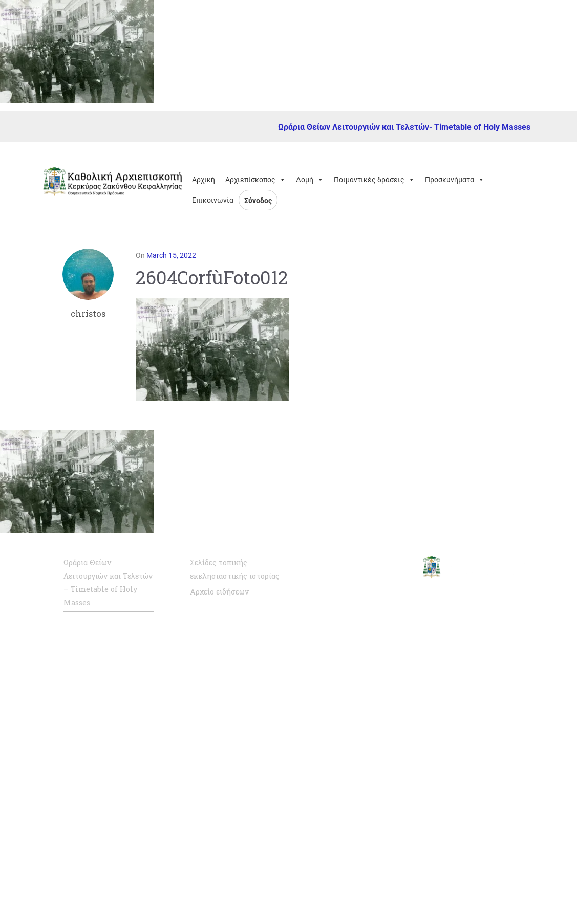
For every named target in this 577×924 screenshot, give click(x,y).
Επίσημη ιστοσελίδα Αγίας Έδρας (353, 601)
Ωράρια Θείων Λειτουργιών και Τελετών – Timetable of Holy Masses (108, 582)
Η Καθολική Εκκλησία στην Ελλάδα (357, 670)
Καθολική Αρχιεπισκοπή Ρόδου (361, 740)
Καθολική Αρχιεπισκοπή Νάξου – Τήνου (361, 705)
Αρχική (204, 180)
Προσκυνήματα (455, 180)
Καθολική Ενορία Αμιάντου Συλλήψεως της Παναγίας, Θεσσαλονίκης (357, 857)
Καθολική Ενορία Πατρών (348, 809)
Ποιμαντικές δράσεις (374, 180)
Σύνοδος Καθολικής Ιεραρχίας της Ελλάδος (358, 635)
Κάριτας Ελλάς (345, 899)
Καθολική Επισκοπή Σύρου (353, 775)
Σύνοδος (258, 201)
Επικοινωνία (213, 200)
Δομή (310, 180)
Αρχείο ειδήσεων (219, 592)
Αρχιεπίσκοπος (255, 180)
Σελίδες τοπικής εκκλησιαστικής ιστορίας (235, 569)
